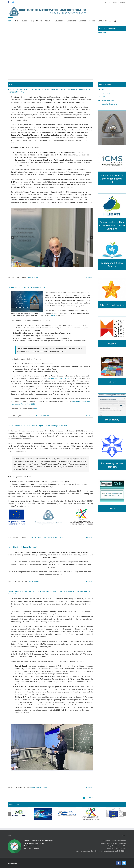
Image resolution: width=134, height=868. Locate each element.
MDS (41, 416)
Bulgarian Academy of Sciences (115, 841)
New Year (37, 582)
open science (60, 537)
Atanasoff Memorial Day (37, 788)
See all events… (104, 32)
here (36, 409)
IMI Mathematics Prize (33, 416)
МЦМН (36, 278)
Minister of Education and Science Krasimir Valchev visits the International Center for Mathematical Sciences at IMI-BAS (49, 91)
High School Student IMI (117, 846)
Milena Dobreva (51, 537)
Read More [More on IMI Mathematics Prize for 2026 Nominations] (89, 416)
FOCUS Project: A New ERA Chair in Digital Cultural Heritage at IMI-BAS (37, 426)
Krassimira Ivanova (41, 537)
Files (103, 90)
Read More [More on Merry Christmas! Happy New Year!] (89, 582)
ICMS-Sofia (30, 278)
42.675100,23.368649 (31, 848)
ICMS (46, 788)
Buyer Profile (106, 93)
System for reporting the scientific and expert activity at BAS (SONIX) (100, 851)
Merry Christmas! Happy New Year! (22, 547)
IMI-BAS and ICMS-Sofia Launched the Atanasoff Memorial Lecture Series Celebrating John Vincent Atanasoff (49, 592)
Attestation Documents (109, 104)
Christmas (31, 582)
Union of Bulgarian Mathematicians (113, 843)
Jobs (103, 97)
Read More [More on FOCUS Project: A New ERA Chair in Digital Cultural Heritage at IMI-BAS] (89, 537)
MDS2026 (46, 416)
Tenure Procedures (108, 101)
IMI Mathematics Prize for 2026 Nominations (26, 287)
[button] (115, 21)
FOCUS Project (31, 537)
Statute (53, 316)
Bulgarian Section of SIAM (117, 848)
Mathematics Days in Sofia (59, 378)
